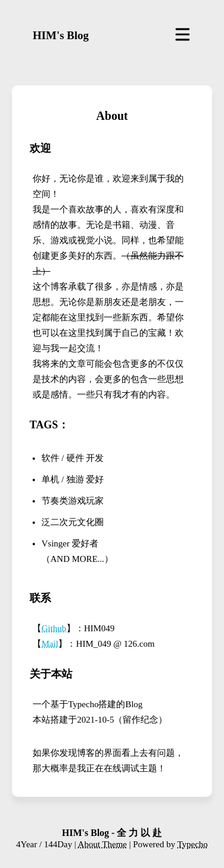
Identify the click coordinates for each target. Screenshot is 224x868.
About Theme (102, 844)
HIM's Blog (60, 35)
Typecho (192, 844)
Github (54, 628)
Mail (50, 644)
